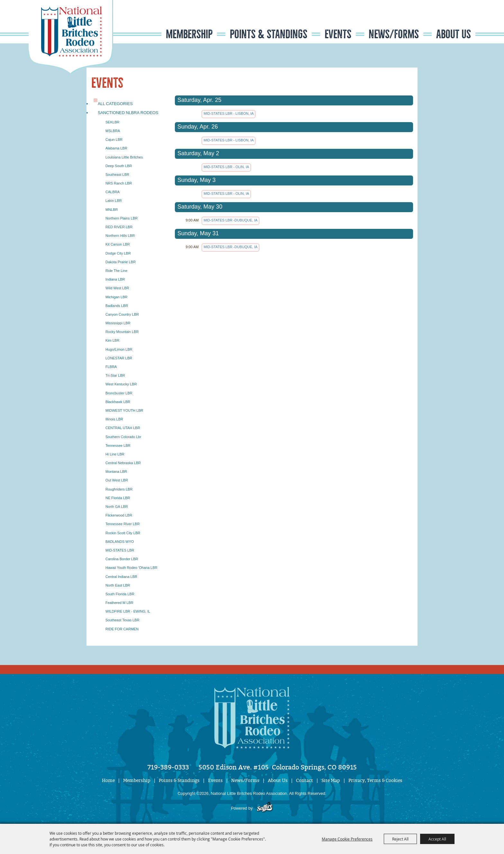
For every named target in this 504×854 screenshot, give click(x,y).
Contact (305, 781)
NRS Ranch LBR (119, 183)
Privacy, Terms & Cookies (375, 781)
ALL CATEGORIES (115, 104)
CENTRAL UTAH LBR (123, 428)
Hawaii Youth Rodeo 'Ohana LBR (131, 568)
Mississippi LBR (118, 323)
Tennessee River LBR (122, 524)
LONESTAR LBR (119, 358)
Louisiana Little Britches (124, 157)
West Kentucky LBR (121, 384)
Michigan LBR (116, 297)
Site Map (331, 781)
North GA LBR (117, 507)
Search (437, 20)
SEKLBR (112, 122)
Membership (189, 34)
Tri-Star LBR (115, 375)
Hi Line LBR (115, 454)
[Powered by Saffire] (265, 808)
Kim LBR (112, 340)
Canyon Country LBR (122, 314)
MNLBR (112, 210)
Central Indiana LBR (121, 577)
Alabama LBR (116, 148)
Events (338, 34)
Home (108, 781)
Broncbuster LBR (119, 393)
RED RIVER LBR (119, 227)
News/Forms (394, 34)
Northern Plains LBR (122, 218)
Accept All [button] (437, 839)
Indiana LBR (115, 279)
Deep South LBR (119, 166)
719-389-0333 (168, 767)
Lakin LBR (114, 201)
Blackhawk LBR (118, 402)
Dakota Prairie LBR (121, 262)
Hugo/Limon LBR (119, 349)
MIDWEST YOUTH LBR (124, 410)
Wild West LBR (117, 288)
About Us (454, 34)
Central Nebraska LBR (123, 463)
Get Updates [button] (456, 20)
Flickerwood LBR (119, 515)
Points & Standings (269, 34)
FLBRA (111, 367)
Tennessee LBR (118, 445)
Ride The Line (116, 271)
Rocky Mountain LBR (122, 332)
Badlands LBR (117, 306)
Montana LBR (116, 472)
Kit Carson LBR (118, 244)
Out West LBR (117, 480)
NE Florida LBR (118, 498)
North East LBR (118, 585)
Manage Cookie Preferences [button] (347, 839)
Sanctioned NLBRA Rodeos (128, 113)
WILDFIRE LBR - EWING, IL (128, 611)
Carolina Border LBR (122, 559)
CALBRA (113, 192)
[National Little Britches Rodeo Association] (71, 37)
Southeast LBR (117, 175)
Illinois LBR (114, 419)
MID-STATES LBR (120, 550)
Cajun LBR (114, 139)
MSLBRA (113, 131)
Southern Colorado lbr (123, 437)
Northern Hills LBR (120, 236)
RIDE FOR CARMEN (122, 629)
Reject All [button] (400, 839)
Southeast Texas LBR (122, 620)
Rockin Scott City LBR (123, 533)
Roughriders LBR (119, 489)
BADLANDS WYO (120, 542)
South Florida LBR (120, 594)
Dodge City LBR (118, 253)
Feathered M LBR (119, 603)
